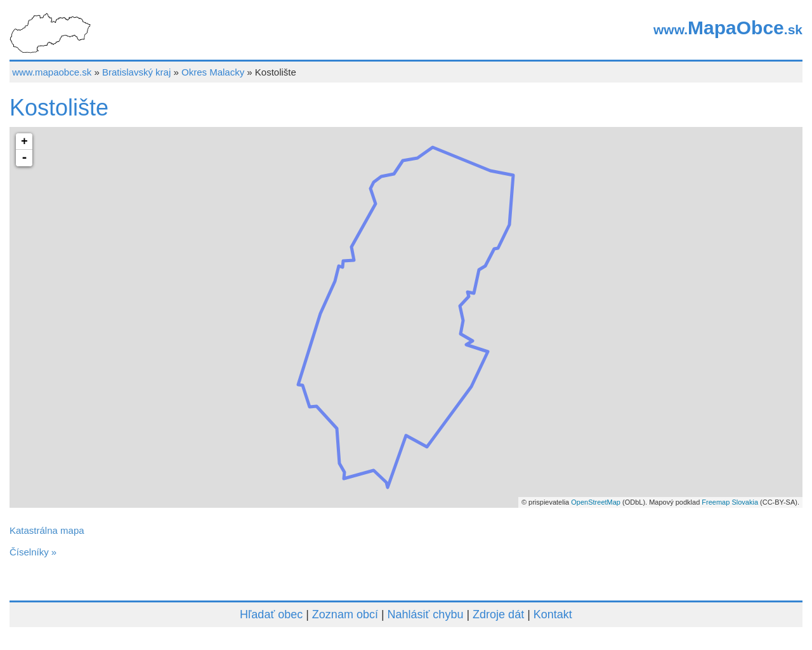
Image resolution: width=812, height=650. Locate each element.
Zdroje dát (498, 614)
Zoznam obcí (345, 614)
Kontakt (553, 614)
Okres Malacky (213, 72)
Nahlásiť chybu (426, 614)
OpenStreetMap (596, 502)
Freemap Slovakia (730, 502)
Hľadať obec (271, 614)
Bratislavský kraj (136, 72)
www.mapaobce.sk (52, 72)
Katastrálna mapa (47, 530)
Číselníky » (33, 552)
